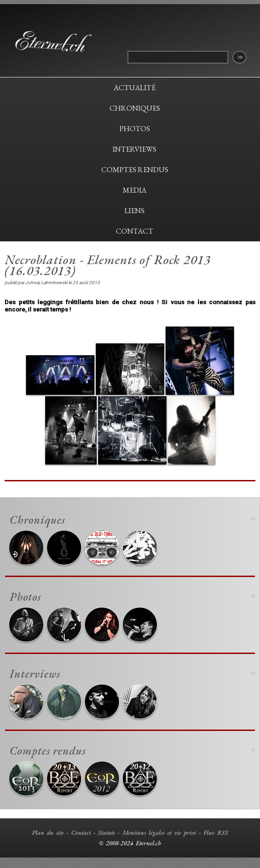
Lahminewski (54, 283)
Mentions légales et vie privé (159, 832)
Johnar (32, 283)
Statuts (107, 832)
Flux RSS (216, 832)
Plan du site (48, 832)
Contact (81, 832)
